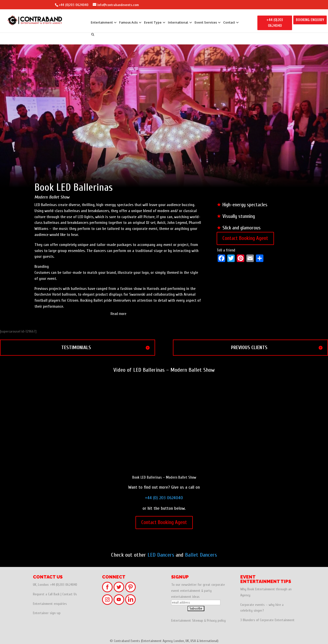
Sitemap (198, 621)
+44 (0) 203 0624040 (164, 498)
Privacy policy (216, 621)
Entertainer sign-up (47, 613)
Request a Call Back (46, 594)
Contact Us (70, 594)
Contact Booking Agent (245, 238)
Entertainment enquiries (50, 604)
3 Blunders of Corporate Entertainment (267, 620)
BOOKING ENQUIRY (310, 20)
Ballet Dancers (201, 555)
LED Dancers (161, 555)
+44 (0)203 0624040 (74, 5)
